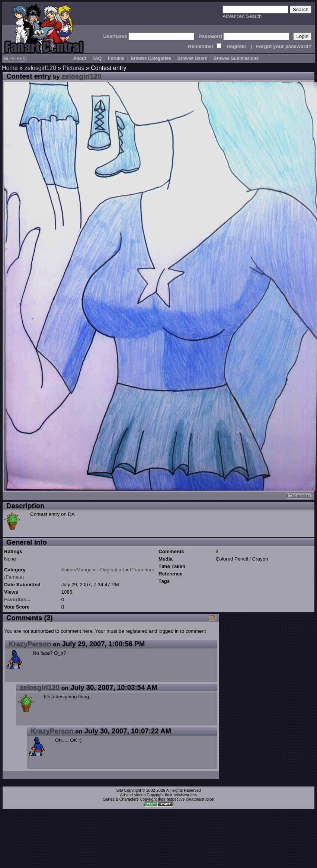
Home (10, 68)
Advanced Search (242, 16)
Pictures (74, 68)
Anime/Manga (76, 570)
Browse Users (192, 58)
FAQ (97, 58)
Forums (116, 58)
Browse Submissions (236, 58)
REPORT (299, 496)
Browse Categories (151, 58)
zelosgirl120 (40, 68)
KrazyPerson (30, 644)
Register (236, 46)
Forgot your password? (284, 46)
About (80, 58)
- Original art (111, 570)
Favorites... (17, 599)
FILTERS (15, 58)
